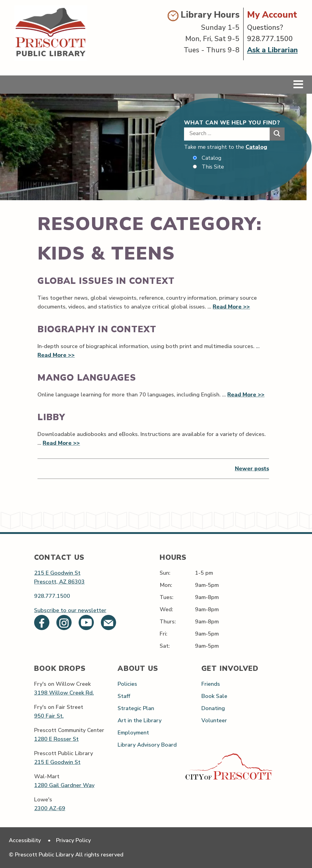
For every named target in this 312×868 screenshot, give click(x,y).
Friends (211, 684)
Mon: (166, 585)
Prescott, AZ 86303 (59, 582)
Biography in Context (97, 329)
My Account (272, 15)
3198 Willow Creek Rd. (64, 693)
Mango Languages (87, 378)
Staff (124, 696)
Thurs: (168, 622)
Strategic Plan (136, 708)
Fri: (163, 634)
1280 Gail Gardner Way (64, 785)
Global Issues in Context (106, 281)
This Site (213, 167)
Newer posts (252, 469)
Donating (213, 708)
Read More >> (231, 307)
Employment (133, 733)
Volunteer (214, 720)
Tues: (167, 597)
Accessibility (25, 840)
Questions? (265, 28)
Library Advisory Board (147, 745)
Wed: (166, 609)
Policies (127, 684)
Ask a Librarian (272, 50)
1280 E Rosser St (56, 739)
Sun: (165, 573)
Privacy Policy (73, 840)
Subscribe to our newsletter (70, 610)
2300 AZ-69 (50, 808)
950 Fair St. (49, 716)
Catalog (256, 147)
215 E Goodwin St (57, 573)
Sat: (165, 646)
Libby (51, 417)
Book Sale (214, 696)
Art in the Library (140, 720)
